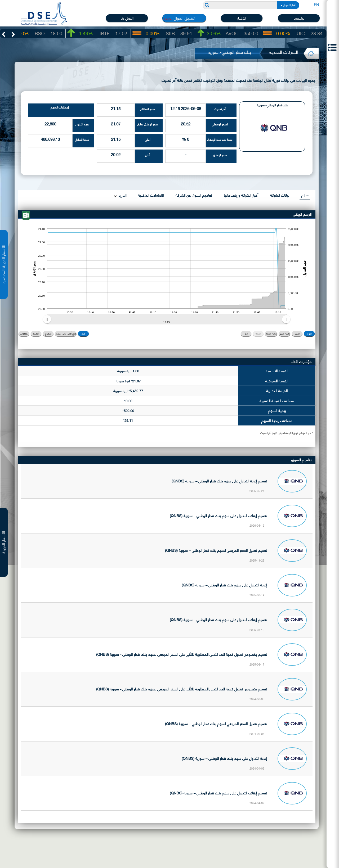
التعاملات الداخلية (151, 195)
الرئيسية (299, 18)
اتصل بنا (127, 18)
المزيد (122, 195)
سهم (305, 195)
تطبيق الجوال (184, 18)
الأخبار (242, 18)
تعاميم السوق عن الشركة (194, 195)
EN (316, 4)
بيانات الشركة (280, 195)
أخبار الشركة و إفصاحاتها (241, 195)
